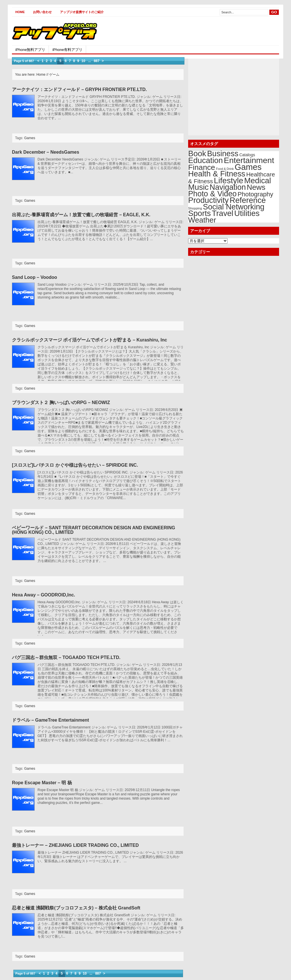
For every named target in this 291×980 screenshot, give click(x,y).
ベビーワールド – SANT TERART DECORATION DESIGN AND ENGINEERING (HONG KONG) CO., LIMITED (93, 530)
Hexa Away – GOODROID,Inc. (43, 595)
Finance (202, 167)
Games (30, 138)
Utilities (247, 213)
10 (83, 61)
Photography (255, 194)
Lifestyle (229, 180)
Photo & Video (212, 194)
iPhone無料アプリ (30, 50)
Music (198, 187)
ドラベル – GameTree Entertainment (50, 720)
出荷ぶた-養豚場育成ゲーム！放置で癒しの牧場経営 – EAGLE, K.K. (81, 215)
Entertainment (249, 160)
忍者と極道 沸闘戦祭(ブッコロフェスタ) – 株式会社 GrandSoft (76, 908)
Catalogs (247, 155)
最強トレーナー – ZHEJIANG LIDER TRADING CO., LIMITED (75, 845)
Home (20, 12)
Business (223, 154)
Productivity (208, 200)
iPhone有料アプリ (67, 50)
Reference (248, 200)
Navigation (228, 187)
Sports (199, 213)
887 (97, 61)
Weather (202, 220)
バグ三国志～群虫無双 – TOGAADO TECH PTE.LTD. (66, 657)
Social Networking (234, 207)
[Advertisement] (213, 31)
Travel (223, 213)
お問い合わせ (42, 12)
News (256, 187)
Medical (257, 181)
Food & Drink (225, 169)
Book (197, 154)
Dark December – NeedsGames (46, 152)
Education (205, 160)
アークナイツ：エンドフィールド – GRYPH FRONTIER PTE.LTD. (79, 89)
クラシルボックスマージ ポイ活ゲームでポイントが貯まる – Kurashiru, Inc (90, 340)
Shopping (195, 208)
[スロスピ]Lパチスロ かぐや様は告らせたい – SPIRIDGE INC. (75, 465)
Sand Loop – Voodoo (35, 277)
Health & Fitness (217, 174)
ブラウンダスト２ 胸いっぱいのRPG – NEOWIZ (61, 402)
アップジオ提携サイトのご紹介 (82, 12)
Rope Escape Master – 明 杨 (42, 783)
